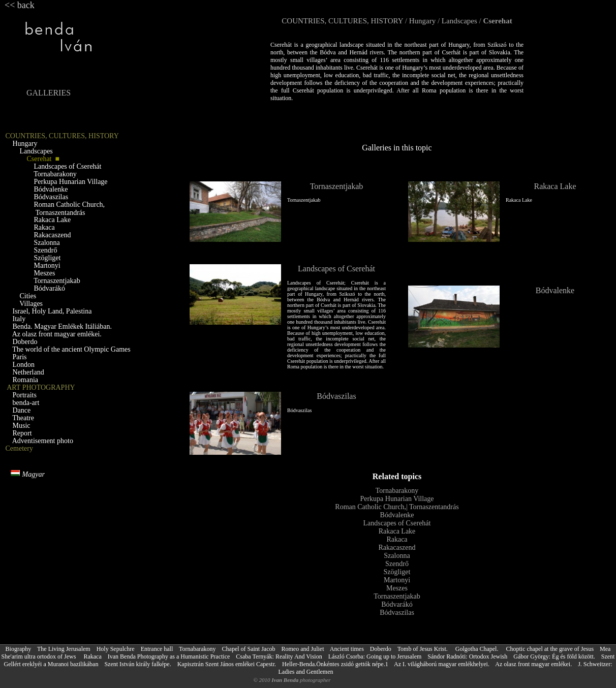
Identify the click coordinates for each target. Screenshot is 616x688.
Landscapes (459, 21)
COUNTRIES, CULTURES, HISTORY (342, 21)
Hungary (423, 21)
